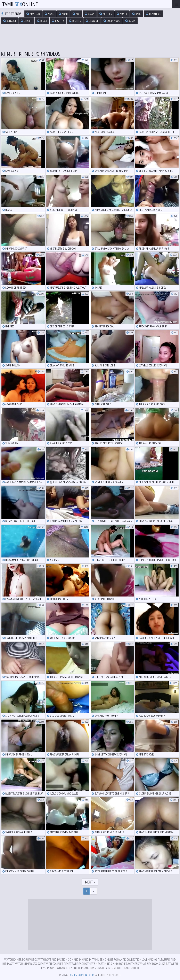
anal (49, 14)
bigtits (75, 21)
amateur (33, 14)
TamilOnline (20, 4)
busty (130, 21)
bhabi (42, 21)
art (76, 14)
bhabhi (26, 21)
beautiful (153, 14)
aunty (122, 14)
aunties (106, 14)
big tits (58, 21)
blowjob (92, 21)
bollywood (112, 21)
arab (63, 14)
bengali (10, 21)
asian (90, 14)
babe (137, 14)
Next (90, 882)
